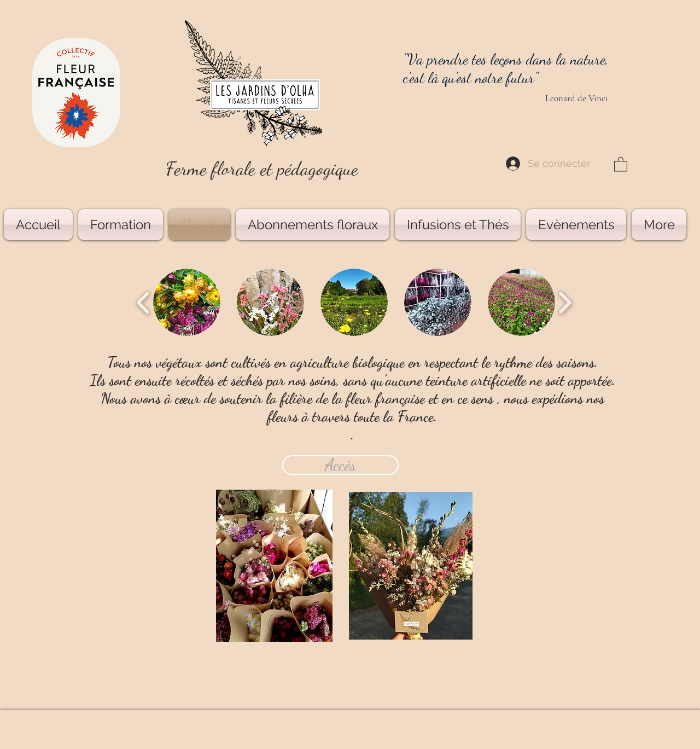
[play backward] (144, 303)
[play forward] (565, 303)
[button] (621, 164)
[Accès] (340, 465)
